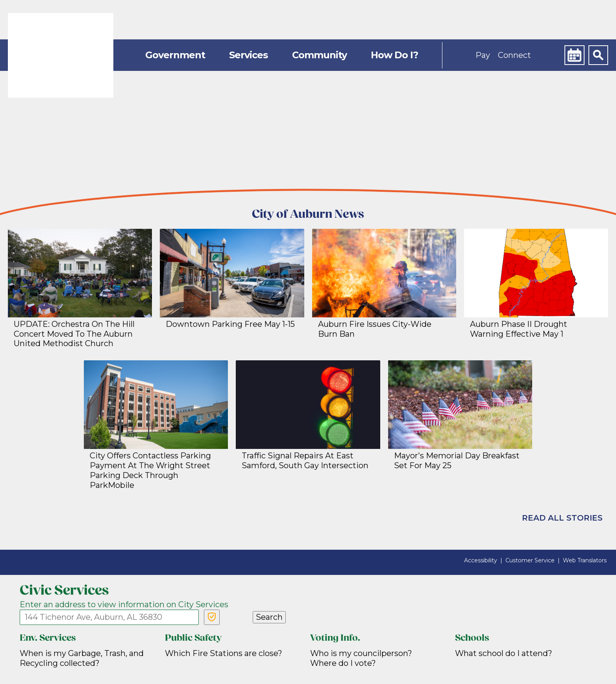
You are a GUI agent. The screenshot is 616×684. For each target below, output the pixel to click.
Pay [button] (483, 55)
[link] (61, 55)
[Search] (598, 55)
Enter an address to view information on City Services (124, 604)
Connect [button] (514, 55)
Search (269, 617)
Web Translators (585, 560)
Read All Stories (562, 518)
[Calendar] (574, 55)
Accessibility (481, 560)
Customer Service (530, 560)
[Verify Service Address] (212, 617)
